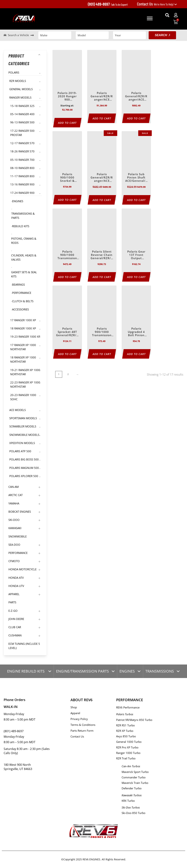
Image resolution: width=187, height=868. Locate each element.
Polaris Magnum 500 (24, 468)
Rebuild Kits (21, 226)
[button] (167, 15)
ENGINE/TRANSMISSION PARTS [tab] (82, 671)
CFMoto (14, 561)
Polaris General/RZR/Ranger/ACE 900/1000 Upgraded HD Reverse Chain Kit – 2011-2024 (102, 178)
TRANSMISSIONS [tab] (160, 671)
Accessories (20, 309)
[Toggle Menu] (150, 18)
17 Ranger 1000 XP (23, 320)
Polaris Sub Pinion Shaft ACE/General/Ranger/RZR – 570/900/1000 (136, 178)
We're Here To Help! (157, 4)
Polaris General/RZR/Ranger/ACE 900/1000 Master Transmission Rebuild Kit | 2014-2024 (102, 96)
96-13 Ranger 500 (22, 122)
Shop (74, 707)
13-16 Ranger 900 (22, 184)
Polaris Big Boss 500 (24, 459)
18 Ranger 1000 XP (23, 328)
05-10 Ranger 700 (22, 160)
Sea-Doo (14, 545)
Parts (12, 602)
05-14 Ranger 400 (22, 114)
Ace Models (18, 410)
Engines (18, 201)
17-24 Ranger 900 (22, 193)
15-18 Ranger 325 (22, 106)
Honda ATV (16, 578)
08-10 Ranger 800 (22, 168)
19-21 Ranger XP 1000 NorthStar (25, 372)
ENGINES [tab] (127, 671)
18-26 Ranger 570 (22, 151)
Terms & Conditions (83, 725)
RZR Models (18, 81)
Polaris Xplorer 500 (24, 476)
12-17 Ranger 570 (22, 143)
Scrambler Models (23, 426)
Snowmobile (18, 536)
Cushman (15, 635)
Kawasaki (15, 528)
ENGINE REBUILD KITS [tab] (26, 671)
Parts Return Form (82, 731)
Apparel (14, 594)
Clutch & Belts (23, 301)
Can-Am (14, 487)
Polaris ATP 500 (20, 451)
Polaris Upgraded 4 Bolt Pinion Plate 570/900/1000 (136, 332)
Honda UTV (16, 586)
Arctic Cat (16, 495)
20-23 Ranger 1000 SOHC (23, 397)
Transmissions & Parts (23, 216)
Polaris (14, 72)
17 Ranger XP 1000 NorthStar (23, 347)
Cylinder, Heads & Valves (24, 257)
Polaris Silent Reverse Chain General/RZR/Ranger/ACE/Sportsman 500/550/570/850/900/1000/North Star (102, 255)
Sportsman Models (23, 418)
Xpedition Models (22, 443)
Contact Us (77, 736)
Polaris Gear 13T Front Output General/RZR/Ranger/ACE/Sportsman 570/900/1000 (136, 255)
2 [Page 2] (68, 374)
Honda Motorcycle (22, 569)
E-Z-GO (13, 611)
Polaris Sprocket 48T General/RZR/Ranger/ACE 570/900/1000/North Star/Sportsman (67, 332)
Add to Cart (67, 123)
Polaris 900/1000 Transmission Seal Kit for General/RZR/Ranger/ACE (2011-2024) (102, 332)
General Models (21, 89)
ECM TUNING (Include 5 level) (24, 646)
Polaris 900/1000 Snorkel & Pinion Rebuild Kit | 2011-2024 (67, 178)
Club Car (15, 627)
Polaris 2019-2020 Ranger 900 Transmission (67, 96)
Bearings (18, 285)
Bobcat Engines (20, 512)
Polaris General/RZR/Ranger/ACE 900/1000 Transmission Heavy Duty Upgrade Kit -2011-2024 (136, 96)
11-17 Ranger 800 (22, 176)
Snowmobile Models (24, 435)
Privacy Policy (79, 719)
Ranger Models (20, 97)
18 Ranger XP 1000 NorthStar (23, 359)
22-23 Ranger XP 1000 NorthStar (25, 384)
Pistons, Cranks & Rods (24, 241)
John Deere (16, 619)
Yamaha (14, 503)
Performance (22, 293)
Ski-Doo (14, 520)
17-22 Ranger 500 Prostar (22, 133)
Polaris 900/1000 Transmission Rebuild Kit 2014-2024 (67, 255)
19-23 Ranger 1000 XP (25, 337)
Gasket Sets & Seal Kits (24, 274)
